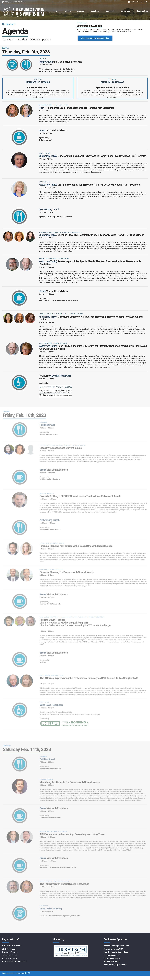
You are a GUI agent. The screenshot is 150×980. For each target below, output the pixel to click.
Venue (68, 11)
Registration (142, 11)
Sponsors (110, 11)
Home (56, 11)
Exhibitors (126, 11)
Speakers (95, 11)
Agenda (81, 11)
